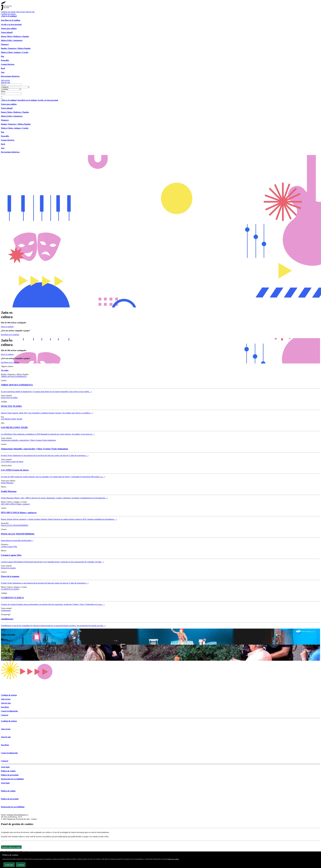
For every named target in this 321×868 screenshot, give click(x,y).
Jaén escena (21, 12)
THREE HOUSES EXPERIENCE (14, 376)
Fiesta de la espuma (8, 568)
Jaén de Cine (6, 660)
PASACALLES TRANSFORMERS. (15, 525)
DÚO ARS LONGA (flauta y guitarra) (15, 504)
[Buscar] (2, 97)
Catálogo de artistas (8, 12)
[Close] (2, 99)
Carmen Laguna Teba (9, 547)
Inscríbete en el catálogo (10, 335)
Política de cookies (173, 859)
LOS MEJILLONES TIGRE (12, 419)
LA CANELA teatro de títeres (12, 462)
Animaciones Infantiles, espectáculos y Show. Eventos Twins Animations (28, 440)
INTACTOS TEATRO (9, 398)
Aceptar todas (9, 865)
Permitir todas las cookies (11, 847)
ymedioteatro (6, 610)
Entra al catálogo (7, 327)
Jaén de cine (30, 12)
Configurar (21, 865)
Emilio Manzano (7, 483)
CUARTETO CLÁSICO (10, 589)
